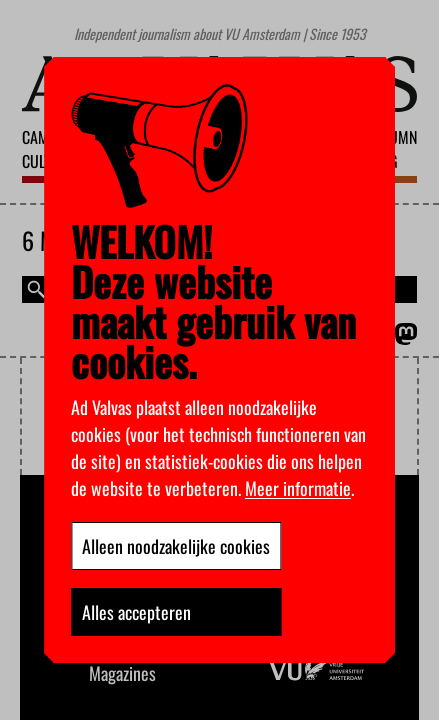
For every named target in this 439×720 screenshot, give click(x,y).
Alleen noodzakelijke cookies (176, 546)
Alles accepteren (136, 612)
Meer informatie (298, 488)
